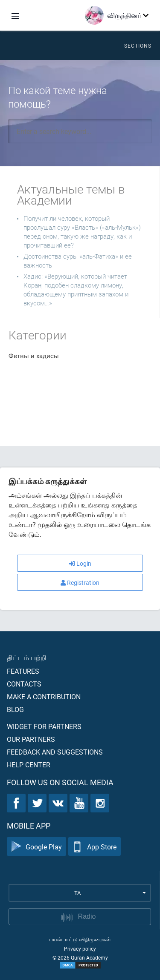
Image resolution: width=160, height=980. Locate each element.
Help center (29, 765)
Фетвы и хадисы (34, 356)
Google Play (36, 847)
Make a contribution (44, 697)
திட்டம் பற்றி (27, 657)
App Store (95, 847)
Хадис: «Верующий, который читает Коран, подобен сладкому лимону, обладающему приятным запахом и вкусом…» (76, 289)
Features (23, 671)
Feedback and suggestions (55, 752)
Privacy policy (80, 949)
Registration (80, 583)
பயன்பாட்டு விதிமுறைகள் (80, 939)
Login (80, 563)
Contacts (24, 684)
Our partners (31, 739)
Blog (15, 709)
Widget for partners (44, 726)
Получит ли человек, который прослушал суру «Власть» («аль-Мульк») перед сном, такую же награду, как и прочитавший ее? (82, 232)
